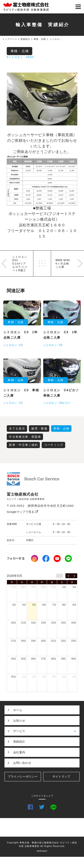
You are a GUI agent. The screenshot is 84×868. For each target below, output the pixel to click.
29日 (34, 587)
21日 (54, 641)
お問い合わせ (22, 763)
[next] (74, 576)
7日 (54, 605)
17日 (13, 641)
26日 (34, 659)
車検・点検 (20, 51)
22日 (64, 641)
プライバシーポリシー (23, 777)
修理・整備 (39, 429)
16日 (74, 623)
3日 (14, 605)
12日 (34, 623)
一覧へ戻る (42, 263)
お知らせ (19, 721)
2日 (74, 587)
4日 (24, 605)
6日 (44, 605)
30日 (43, 587)
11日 (24, 623)
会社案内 (19, 752)
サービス (46, 731)
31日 (54, 587)
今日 (59, 576)
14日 (54, 623)
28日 (24, 587)
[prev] (68, 576)
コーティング (54, 445)
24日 (13, 659)
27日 (13, 587)
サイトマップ (61, 777)
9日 (74, 605)
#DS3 (30, 57)
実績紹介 (19, 742)
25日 (24, 659)
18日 (24, 641)
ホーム (18, 710)
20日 (43, 641)
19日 (34, 641)
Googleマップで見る (23, 512)
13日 (43, 623)
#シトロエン (15, 57)
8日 (64, 605)
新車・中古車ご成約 (23, 445)
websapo (42, 851)
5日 (34, 605)
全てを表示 (17, 429)
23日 (74, 641)
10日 (13, 623)
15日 (64, 623)
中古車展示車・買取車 (25, 437)
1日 (64, 587)
